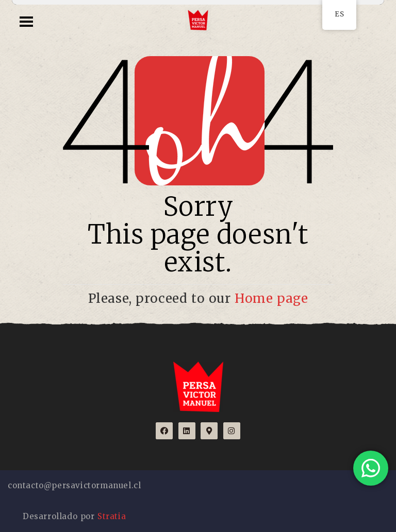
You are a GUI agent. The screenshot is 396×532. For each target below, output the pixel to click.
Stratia (112, 516)
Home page (271, 298)
